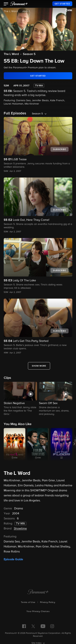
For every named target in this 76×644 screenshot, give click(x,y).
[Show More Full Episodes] (39, 366)
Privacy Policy (48, 602)
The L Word (11, 11)
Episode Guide (13, 559)
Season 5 (29, 54)
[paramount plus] (19, 4)
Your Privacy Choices (38, 612)
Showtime (20, 529)
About (26, 11)
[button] (6, 4)
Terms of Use (28, 602)
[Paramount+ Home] (38, 592)
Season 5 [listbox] (37, 114)
